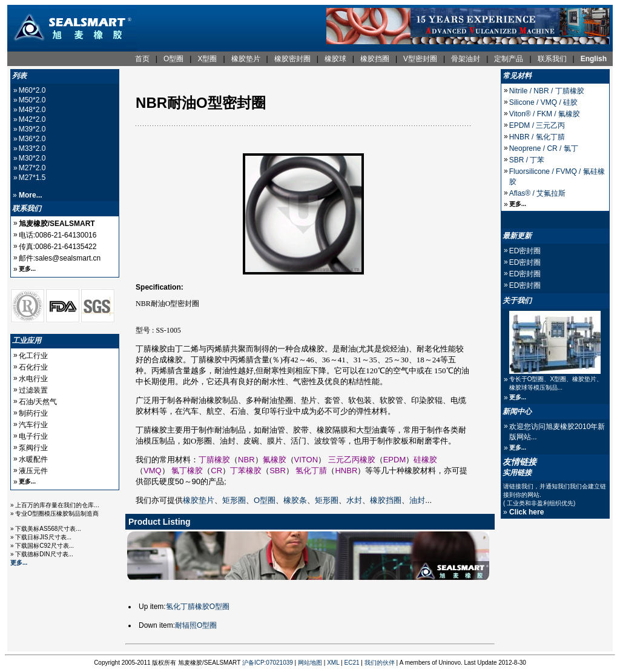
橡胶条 (295, 500)
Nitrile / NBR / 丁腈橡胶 (547, 91)
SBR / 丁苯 (527, 160)
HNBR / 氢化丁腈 (537, 137)
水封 (354, 500)
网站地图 (310, 663)
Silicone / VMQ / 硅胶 (543, 102)
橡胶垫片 (199, 500)
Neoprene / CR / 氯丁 (544, 148)
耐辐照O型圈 (196, 625)
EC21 (352, 663)
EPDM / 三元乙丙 (537, 125)
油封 (417, 500)
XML (333, 663)
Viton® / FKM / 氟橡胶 (545, 114)
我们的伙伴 (380, 663)
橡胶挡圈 (386, 500)
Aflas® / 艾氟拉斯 (538, 193)
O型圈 (265, 500)
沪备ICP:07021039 (268, 663)
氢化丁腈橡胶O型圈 (198, 607)
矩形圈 (234, 500)
